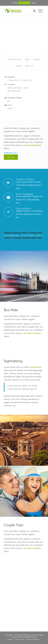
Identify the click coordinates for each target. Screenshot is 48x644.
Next (42, 36)
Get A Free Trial (24, 3)
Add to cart (11, 157)
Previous (6, 36)
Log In (34, 3)
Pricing (15, 3)
